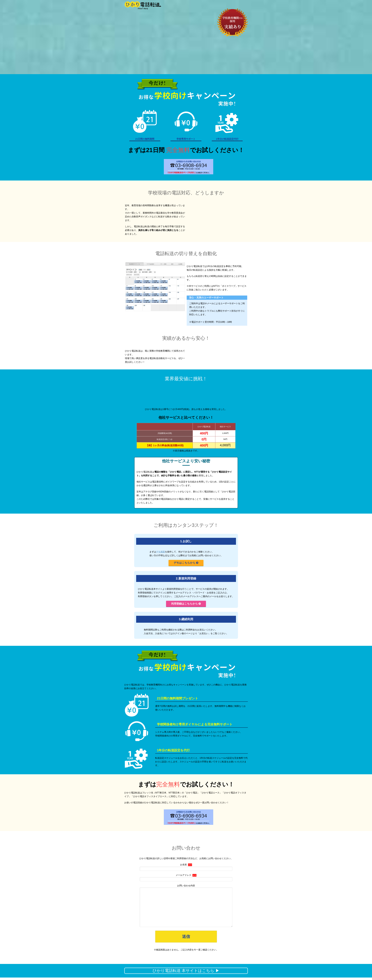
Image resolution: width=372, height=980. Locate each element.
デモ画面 (160, 552)
